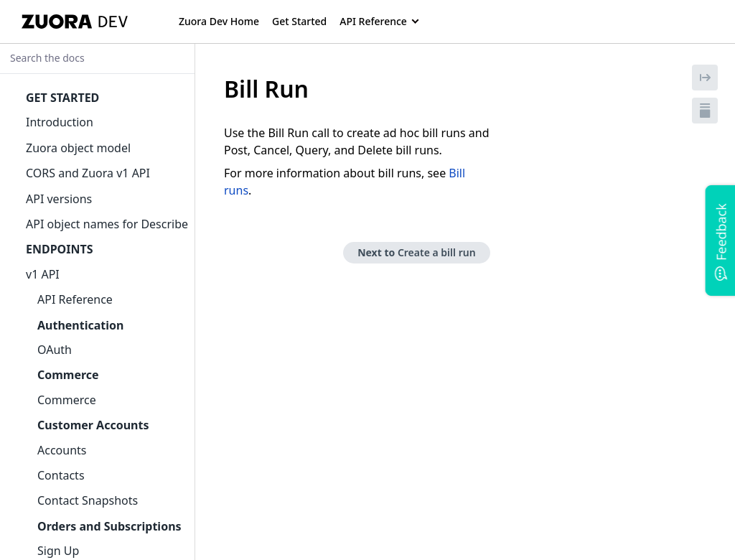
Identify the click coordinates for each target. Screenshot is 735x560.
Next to (416, 252)
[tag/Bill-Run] (216, 89)
